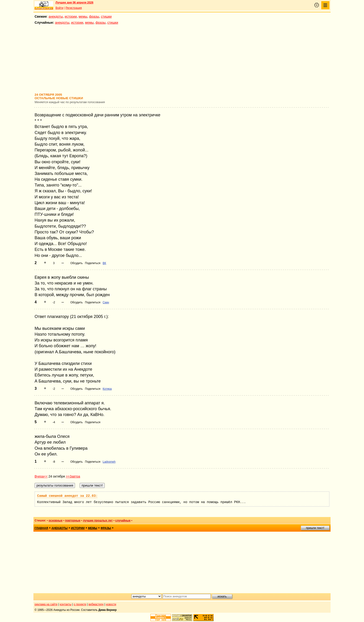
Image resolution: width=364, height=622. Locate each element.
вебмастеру (96, 604)
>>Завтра (73, 476)
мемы (83, 16)
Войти (59, 8)
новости (111, 604)
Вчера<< (41, 476)
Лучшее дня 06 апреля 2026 (74, 3)
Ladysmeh (109, 462)
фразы (94, 16)
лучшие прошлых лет (98, 521)
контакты (66, 604)
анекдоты (56, 16)
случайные (123, 521)
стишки (106, 16)
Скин (106, 302)
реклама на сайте (46, 604)
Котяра (107, 389)
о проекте (80, 604)
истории (71, 16)
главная (41, 528)
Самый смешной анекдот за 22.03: (67, 496)
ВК (104, 263)
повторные (73, 521)
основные (55, 521)
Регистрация (74, 8)
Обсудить (76, 263)
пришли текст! (315, 528)
